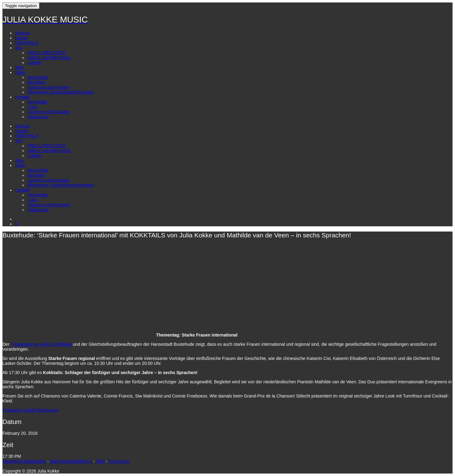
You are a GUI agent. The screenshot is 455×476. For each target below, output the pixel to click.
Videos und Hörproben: (49, 58)
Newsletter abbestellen (24, 461)
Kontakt (22, 97)
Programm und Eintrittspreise (30, 410)
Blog (19, 67)
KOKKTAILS (27, 43)
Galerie (34, 63)
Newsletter (37, 102)
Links (32, 107)
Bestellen (36, 82)
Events (21, 38)
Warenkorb (38, 77)
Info (18, 48)
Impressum (38, 117)
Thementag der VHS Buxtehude (41, 344)
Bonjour (22, 33)
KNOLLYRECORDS (46, 53)
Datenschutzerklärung (48, 87)
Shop (20, 72)
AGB (100, 461)
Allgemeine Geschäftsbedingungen (60, 92)
